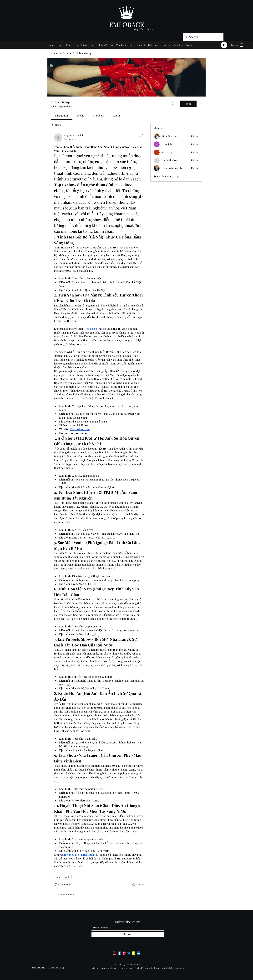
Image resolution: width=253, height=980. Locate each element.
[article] (99, 517)
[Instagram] (114, 953)
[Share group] (200, 104)
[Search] (173, 104)
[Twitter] (129, 953)
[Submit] (128, 934)
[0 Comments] (62, 885)
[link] (62, 115)
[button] (242, 45)
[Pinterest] (124, 953)
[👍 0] (58, 877)
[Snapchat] (134, 953)
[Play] (224, 45)
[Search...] (203, 37)
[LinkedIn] (139, 953)
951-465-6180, (147, 968)
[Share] (142, 135)
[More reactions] (67, 877)
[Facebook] (119, 953)
